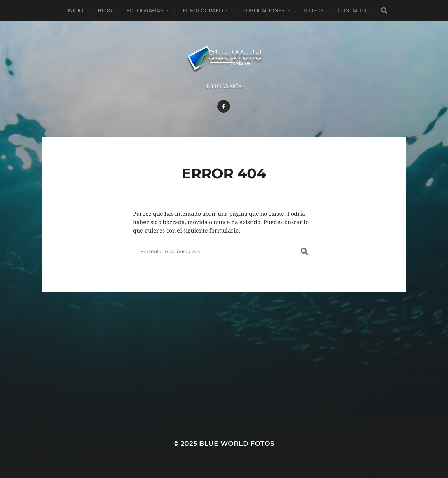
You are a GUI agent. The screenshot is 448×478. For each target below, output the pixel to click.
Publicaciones (263, 10)
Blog (105, 10)
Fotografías (145, 10)
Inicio (76, 10)
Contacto (352, 10)
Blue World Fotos (237, 444)
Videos (314, 10)
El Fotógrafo (203, 10)
